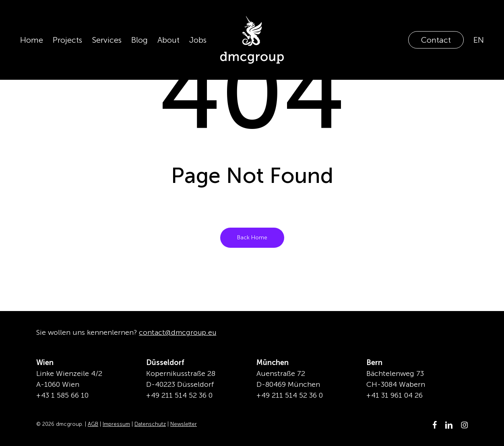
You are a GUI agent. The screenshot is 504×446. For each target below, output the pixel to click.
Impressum (116, 424)
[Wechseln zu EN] (479, 40)
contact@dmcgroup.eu (178, 332)
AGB (93, 424)
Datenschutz (150, 424)
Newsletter (184, 424)
